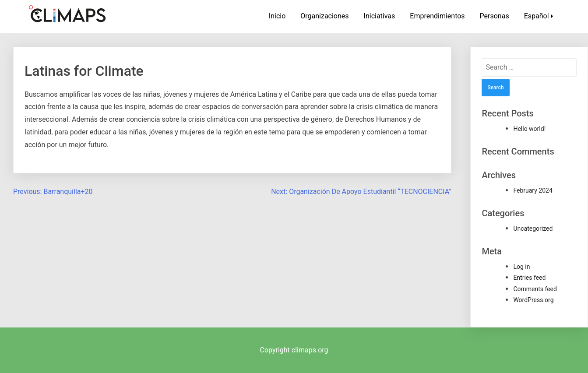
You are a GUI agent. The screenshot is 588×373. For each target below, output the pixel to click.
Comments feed (535, 289)
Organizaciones (324, 16)
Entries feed (529, 278)
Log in (521, 267)
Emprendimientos (437, 16)
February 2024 (533, 190)
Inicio (277, 16)
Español (537, 16)
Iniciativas (380, 16)
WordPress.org (533, 300)
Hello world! (529, 129)
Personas (495, 16)
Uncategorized (533, 229)
